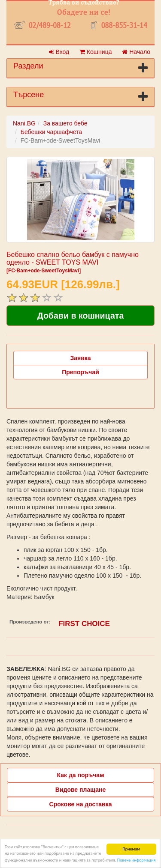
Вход (59, 52)
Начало (136, 52)
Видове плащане (80, 790)
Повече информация (136, 861)
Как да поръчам (81, 775)
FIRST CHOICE (84, 624)
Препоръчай (80, 372)
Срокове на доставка (81, 804)
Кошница (96, 52)
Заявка (80, 358)
